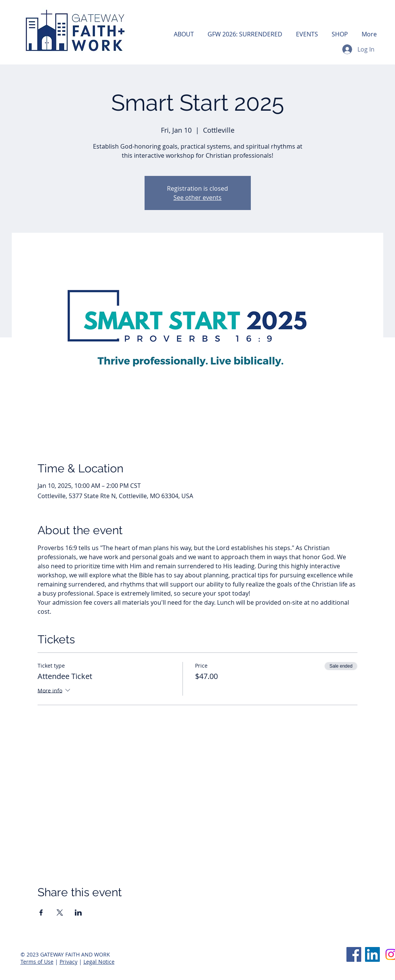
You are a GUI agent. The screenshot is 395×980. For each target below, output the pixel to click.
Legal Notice (99, 962)
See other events (197, 198)
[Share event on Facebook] (41, 913)
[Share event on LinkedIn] (78, 913)
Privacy (68, 962)
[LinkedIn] (372, 954)
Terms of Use (37, 962)
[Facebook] (354, 954)
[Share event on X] (60, 913)
